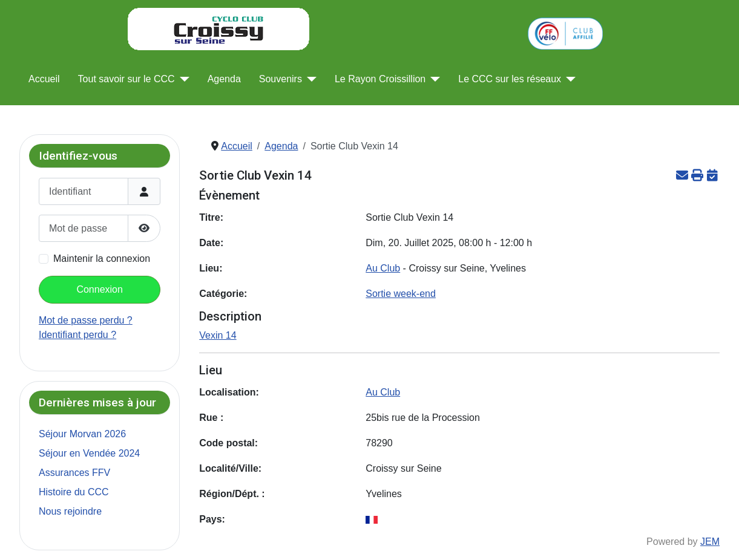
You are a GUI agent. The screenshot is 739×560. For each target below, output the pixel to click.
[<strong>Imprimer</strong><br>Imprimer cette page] (697, 175)
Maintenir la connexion (102, 259)
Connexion (100, 289)
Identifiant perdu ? (77, 335)
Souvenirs (281, 79)
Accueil (44, 79)
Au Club (383, 268)
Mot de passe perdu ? (86, 320)
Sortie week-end (401, 294)
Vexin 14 (218, 335)
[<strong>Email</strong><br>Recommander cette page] (682, 175)
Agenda (224, 79)
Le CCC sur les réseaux (510, 79)
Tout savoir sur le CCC (126, 79)
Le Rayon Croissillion (380, 79)
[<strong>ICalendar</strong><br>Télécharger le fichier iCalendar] (712, 175)
